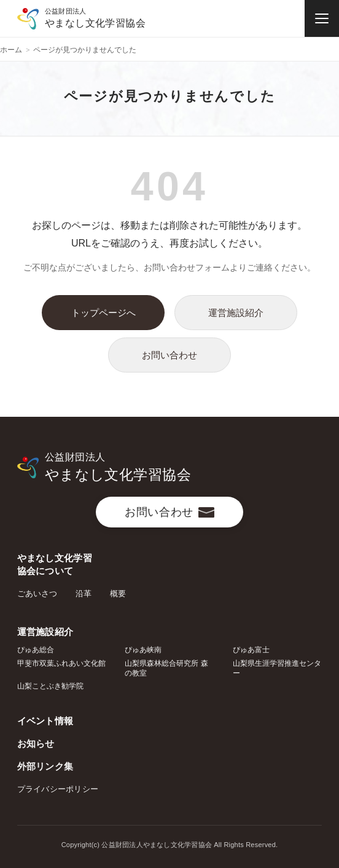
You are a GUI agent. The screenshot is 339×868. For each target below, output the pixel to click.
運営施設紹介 (236, 313)
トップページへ (103, 313)
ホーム (11, 50)
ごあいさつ (37, 594)
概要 (118, 594)
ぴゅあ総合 (36, 650)
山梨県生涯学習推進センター (277, 668)
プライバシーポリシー (58, 789)
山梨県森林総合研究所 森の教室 (166, 668)
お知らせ (36, 744)
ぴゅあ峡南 (143, 650)
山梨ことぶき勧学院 (50, 686)
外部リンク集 (45, 766)
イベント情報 (45, 721)
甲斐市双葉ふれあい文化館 (61, 663)
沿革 (84, 594)
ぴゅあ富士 (251, 650)
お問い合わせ (169, 355)
